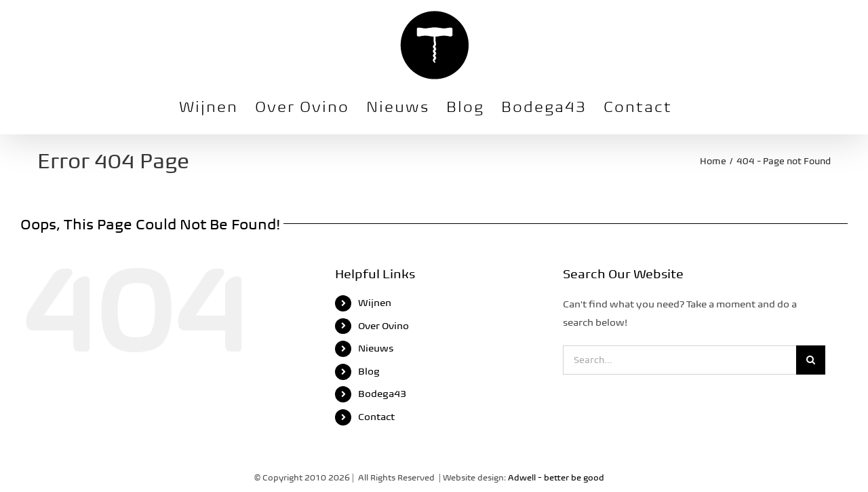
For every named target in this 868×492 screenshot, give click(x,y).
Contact (376, 417)
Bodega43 (382, 394)
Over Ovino (383, 326)
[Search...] (679, 360)
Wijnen (375, 303)
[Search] (811, 360)
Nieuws (376, 348)
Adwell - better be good (556, 477)
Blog (369, 371)
